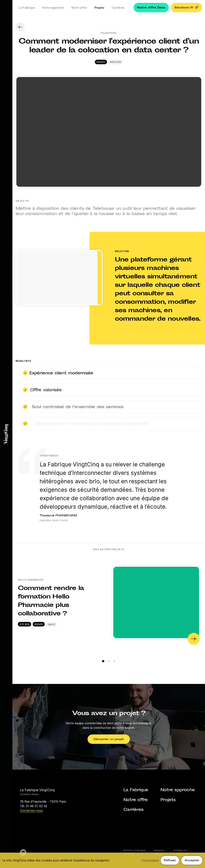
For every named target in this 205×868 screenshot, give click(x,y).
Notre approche (53, 8)
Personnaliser (150, 860)
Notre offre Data (151, 8)
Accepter (192, 861)
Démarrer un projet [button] (109, 739)
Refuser (170, 861)
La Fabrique (27, 8)
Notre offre (79, 8)
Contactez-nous (31, 811)
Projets (99, 8)
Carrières (118, 8)
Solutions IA (186, 8)
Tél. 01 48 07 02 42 (34, 806)
